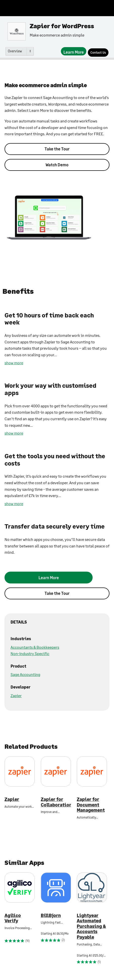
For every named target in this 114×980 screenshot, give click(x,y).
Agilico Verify (13, 918)
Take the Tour (57, 149)
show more (14, 363)
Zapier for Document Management (91, 805)
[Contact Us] (98, 53)
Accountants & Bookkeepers (35, 647)
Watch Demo (57, 165)
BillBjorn (51, 915)
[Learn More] (74, 51)
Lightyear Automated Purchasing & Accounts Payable (91, 926)
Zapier (16, 695)
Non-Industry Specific (30, 653)
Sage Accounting (25, 674)
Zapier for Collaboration (56, 802)
